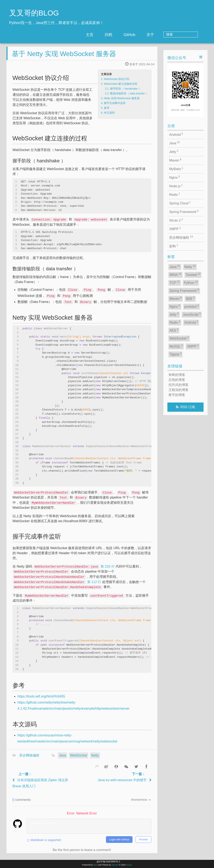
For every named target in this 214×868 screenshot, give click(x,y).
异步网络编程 (29, 759)
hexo (95, 865)
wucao (129, 865)
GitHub (146, 35)
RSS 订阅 (188, 407)
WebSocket (79, 759)
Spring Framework (184, 212)
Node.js (176, 186)
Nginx (174, 177)
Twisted (193, 274)
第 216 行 (74, 570)
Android (176, 134)
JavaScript (192, 314)
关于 (167, 35)
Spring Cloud (180, 203)
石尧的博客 (177, 380)
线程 (190, 298)
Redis (174, 194)
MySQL (176, 346)
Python (191, 282)
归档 (125, 35)
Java (62, 759)
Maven (175, 160)
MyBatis (176, 169)
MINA (175, 274)
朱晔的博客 (177, 375)
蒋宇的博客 (177, 395)
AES (174, 330)
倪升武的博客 (178, 385)
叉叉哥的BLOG (34, 13)
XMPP (175, 229)
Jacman (115, 865)
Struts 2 (176, 220)
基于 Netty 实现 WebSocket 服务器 (64, 57)
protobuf (192, 306)
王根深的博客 (178, 390)
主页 (107, 35)
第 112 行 (57, 585)
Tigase (176, 354)
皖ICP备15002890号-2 (108, 862)
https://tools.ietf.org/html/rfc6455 (41, 700)
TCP (175, 282)
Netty (95, 759)
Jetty (174, 151)
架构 (173, 246)
